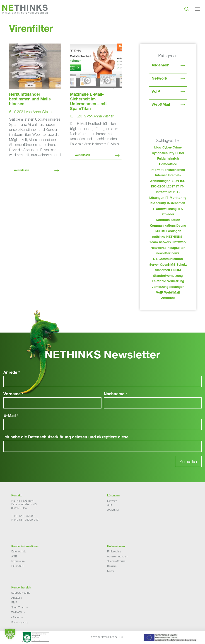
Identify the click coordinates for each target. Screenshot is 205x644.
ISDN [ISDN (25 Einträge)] (175, 181)
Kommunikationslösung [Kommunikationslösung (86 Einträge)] (168, 226)
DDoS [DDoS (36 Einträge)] (180, 153)
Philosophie (114, 551)
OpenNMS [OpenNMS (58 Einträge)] (168, 265)
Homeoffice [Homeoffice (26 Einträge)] (168, 165)
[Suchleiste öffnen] (187, 9)
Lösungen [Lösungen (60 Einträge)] (174, 231)
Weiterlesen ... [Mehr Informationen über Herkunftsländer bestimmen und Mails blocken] (23, 170)
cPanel (15, 617)
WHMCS (17, 612)
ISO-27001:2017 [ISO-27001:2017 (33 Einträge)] (163, 187)
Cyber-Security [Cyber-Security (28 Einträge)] (163, 153)
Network (159, 79)
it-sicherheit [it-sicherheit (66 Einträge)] (176, 204)
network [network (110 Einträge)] (165, 243)
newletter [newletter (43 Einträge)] (163, 254)
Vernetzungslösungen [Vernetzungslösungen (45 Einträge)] (168, 287)
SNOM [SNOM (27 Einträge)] (176, 270)
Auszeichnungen (117, 556)
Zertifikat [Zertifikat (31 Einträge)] (168, 298)
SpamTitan (18, 607)
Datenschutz (19, 551)
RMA (14, 602)
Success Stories (116, 561)
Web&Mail (161, 105)
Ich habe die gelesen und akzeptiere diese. (66, 437)
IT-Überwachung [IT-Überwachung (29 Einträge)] (164, 209)
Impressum (18, 561)
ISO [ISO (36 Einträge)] (183, 181)
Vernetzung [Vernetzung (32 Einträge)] (176, 282)
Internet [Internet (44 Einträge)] (161, 176)
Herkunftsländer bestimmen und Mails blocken (30, 100)
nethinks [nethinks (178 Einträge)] (159, 237)
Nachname (115, 394)
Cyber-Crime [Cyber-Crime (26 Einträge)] (172, 148)
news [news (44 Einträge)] (175, 254)
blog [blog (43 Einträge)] (158, 148)
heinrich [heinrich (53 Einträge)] (173, 159)
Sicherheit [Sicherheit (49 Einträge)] (163, 270)
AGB (14, 556)
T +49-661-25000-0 (23, 516)
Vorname (13, 394)
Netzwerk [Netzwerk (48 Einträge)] (179, 243)
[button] (10, 634)
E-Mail (11, 416)
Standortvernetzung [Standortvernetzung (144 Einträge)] (168, 276)
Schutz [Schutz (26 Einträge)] (182, 265)
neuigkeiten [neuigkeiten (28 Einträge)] (176, 248)
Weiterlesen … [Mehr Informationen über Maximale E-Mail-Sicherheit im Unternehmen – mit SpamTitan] (84, 155)
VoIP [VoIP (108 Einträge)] (160, 293)
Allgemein (160, 66)
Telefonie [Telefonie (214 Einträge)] (159, 282)
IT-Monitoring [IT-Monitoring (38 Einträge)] (176, 198)
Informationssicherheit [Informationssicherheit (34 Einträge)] (168, 170)
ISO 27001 (18, 566)
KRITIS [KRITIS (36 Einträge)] (160, 231)
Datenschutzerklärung (49, 437)
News (110, 571)
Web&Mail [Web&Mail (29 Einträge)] (172, 293)
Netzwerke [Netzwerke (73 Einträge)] (159, 248)
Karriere (112, 566)
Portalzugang (19, 622)
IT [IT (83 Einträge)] (178, 187)
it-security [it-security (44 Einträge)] (158, 204)
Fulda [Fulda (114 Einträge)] (161, 159)
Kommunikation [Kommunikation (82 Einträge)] (168, 220)
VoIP (156, 92)
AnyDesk (17, 598)
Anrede (12, 373)
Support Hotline (21, 593)
